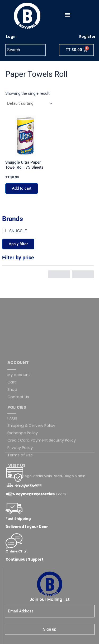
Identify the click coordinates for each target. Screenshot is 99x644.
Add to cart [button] (22, 188)
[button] (67, 15)
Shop (12, 440)
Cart (12, 433)
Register (87, 37)
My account (19, 425)
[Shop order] (29, 104)
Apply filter (18, 244)
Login (11, 37)
